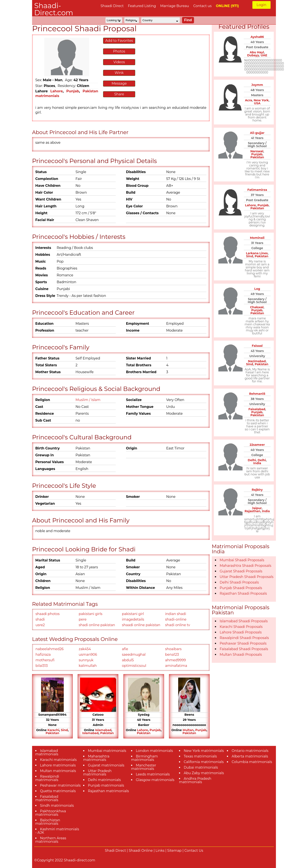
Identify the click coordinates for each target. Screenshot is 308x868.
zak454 (85, 649)
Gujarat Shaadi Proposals (241, 571)
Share (119, 94)
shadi (40, 619)
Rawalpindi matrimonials (47, 778)
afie (125, 649)
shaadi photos (48, 614)
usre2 (40, 625)
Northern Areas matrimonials (51, 840)
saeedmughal (134, 655)
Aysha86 (257, 37)
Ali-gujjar (257, 133)
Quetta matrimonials (58, 791)
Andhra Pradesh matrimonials (195, 780)
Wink (119, 73)
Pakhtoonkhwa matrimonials (51, 813)
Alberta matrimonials (250, 756)
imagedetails (133, 619)
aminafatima (176, 666)
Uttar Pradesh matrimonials (97, 773)
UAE (264, 55)
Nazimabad (257, 361)
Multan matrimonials (58, 771)
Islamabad (103, 730)
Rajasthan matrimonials (108, 791)
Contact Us (194, 851)
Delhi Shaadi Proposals (239, 582)
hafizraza (43, 655)
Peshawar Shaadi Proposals (243, 643)
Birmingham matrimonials (144, 758)
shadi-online (176, 619)
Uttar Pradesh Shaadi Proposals (247, 577)
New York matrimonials (204, 751)
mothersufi (45, 660)
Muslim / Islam (88, 400)
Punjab (73, 91)
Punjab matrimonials (106, 785)
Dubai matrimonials (201, 767)
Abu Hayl (257, 52)
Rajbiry (257, 490)
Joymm (257, 85)
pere (83, 619)
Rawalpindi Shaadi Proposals (244, 638)
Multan (188, 730)
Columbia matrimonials (252, 762)
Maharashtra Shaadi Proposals (245, 566)
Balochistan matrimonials (48, 822)
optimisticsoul (134, 666)
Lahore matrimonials (58, 765)
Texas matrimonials (200, 756)
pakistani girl (133, 614)
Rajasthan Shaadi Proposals (243, 593)
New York (261, 100)
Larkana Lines (257, 253)
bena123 (172, 655)
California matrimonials (204, 762)
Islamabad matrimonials (47, 752)
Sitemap (174, 851)
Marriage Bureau (175, 6)
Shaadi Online (141, 851)
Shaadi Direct (112, 6)
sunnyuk (86, 660)
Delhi (252, 460)
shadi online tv (178, 625)
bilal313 (42, 666)
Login (261, 5)
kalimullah (88, 666)
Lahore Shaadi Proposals (241, 632)
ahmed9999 (175, 660)
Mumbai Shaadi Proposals (242, 560)
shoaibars (173, 649)
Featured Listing (142, 6)
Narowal (257, 151)
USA (257, 103)
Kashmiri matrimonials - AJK (57, 831)
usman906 (88, 655)
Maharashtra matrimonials (96, 758)
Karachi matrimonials (58, 760)
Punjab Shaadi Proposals (241, 588)
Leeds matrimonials (153, 774)
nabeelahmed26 (50, 649)
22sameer (257, 445)
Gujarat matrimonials (106, 765)
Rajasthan (252, 511)
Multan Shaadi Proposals (241, 655)
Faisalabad (257, 409)
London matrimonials (154, 751)
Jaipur (257, 508)
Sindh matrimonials (57, 806)
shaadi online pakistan (141, 625)
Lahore (56, 91)
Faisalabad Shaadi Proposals (244, 649)
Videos (119, 62)
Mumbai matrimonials (107, 751)
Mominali (257, 238)
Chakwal (257, 307)
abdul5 (128, 660)
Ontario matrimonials (250, 751)
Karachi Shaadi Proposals (241, 627)
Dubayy (253, 55)
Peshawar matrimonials (60, 785)
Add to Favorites (119, 41)
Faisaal (257, 346)
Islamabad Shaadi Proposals (244, 621)
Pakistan (52, 733)
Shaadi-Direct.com (54, 9)
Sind (64, 730)
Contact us (202, 6)
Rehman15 (257, 394)
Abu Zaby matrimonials (204, 773)
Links (160, 851)
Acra (248, 100)
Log (257, 289)
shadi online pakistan (97, 625)
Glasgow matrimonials (155, 780)
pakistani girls (91, 614)
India (257, 463)
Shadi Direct (115, 851)
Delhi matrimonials (104, 780)
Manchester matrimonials (144, 767)
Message (119, 83)
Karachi (53, 730)
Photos (119, 51)
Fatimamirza (257, 190)
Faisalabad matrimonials (47, 798)
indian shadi (176, 614)
